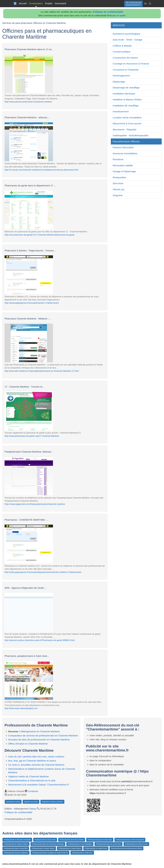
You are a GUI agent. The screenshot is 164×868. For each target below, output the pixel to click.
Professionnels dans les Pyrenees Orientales (48, 844)
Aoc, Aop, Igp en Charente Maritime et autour (32, 761)
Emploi (49, 3)
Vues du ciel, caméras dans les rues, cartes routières (36, 757)
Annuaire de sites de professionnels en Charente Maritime (39, 740)
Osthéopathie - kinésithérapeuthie (131, 135)
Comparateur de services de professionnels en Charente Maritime (43, 736)
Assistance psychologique (126, 34)
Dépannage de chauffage (126, 88)
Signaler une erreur (31, 802)
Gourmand (60, 3)
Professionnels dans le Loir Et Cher (108, 844)
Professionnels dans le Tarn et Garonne (130, 840)
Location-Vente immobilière (127, 118)
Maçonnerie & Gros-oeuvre (127, 123)
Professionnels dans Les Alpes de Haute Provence (50, 853)
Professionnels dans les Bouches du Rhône (126, 848)
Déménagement (121, 76)
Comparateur (36, 3)
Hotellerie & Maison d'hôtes (127, 100)
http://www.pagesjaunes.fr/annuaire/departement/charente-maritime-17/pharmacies (43, 572)
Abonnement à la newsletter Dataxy (39, 785)
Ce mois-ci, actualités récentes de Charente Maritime (36, 765)
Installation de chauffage (126, 106)
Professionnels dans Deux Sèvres (72, 840)
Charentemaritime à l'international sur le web (32, 780)
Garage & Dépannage (124, 171)
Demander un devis (13, 802)
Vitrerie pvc (119, 189)
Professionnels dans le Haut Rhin (16, 848)
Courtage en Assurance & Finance (131, 64)
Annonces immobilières (125, 153)
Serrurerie (118, 183)
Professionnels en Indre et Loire (136, 844)
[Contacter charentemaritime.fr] (150, 3)
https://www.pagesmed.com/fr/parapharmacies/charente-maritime (35, 504)
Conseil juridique (121, 52)
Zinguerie (118, 195)
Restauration (119, 177)
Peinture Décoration (123, 147)
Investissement (121, 111)
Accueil (23, 3)
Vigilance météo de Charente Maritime (29, 776)
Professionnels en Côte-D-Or (82, 853)
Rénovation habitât (123, 165)
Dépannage (119, 82)
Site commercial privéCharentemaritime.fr (133, 4)
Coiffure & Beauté (122, 46)
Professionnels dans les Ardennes (16, 853)
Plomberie (118, 159)
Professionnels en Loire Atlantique (80, 844)
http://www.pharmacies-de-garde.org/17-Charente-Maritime (32, 436)
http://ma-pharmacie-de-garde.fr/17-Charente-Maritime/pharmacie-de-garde (39, 235)
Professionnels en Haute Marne (70, 848)
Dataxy (33, 809)
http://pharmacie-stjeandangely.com (21, 708)
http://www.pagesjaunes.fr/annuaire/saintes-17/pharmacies (32, 303)
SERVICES (119, 25)
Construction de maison (125, 58)
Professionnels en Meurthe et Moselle (17, 840)
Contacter (33, 791)
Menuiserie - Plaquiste (124, 129)
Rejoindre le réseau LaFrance (52, 802)
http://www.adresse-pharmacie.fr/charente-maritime (28, 102)
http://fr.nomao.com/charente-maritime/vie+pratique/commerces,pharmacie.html (41, 170)
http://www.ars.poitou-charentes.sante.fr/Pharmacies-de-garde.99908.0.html (40, 640)
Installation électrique (124, 94)
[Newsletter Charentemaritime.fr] (145, 3)
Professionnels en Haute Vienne (43, 848)
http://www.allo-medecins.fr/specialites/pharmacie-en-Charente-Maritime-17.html (42, 371)
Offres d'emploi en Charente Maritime (28, 744)
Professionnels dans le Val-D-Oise (100, 840)
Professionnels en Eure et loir (45, 840)
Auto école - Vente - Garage (127, 40)
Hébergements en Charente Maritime (40, 731)
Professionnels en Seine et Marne (16, 844)
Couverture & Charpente (126, 70)
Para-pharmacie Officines (126, 141)
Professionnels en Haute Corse (96, 848)
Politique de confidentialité (108, 12)
